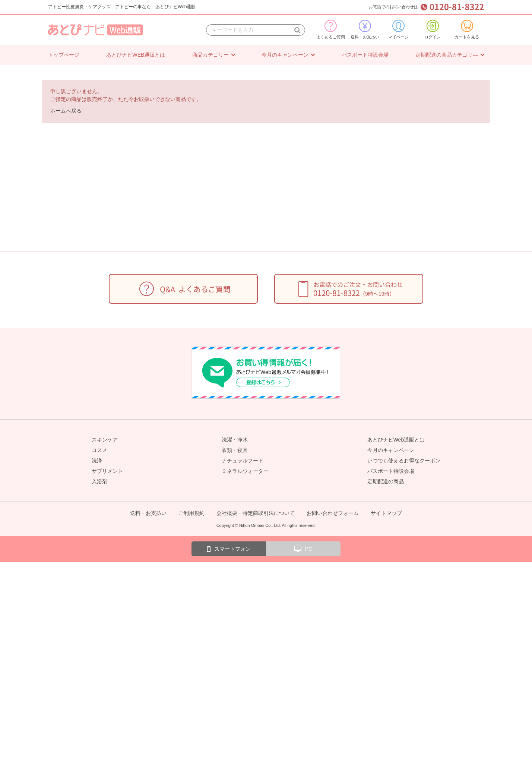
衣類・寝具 (235, 450)
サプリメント (107, 471)
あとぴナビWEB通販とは (136, 55)
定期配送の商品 (386, 481)
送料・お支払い (365, 29)
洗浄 (97, 461)
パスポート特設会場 (365, 55)
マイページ (398, 29)
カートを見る (467, 29)
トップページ (64, 55)
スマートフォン (229, 549)
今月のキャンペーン (285, 55)
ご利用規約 (191, 513)
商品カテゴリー (210, 55)
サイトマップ (386, 513)
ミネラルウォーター (245, 471)
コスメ (99, 450)
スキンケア (105, 440)
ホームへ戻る (66, 111)
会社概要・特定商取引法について (256, 513)
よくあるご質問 (331, 29)
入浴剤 (99, 481)
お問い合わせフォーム (333, 513)
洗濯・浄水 (235, 440)
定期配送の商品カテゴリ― (447, 55)
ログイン (433, 29)
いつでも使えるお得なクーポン (404, 461)
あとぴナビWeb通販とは (396, 440)
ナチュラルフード (243, 461)
